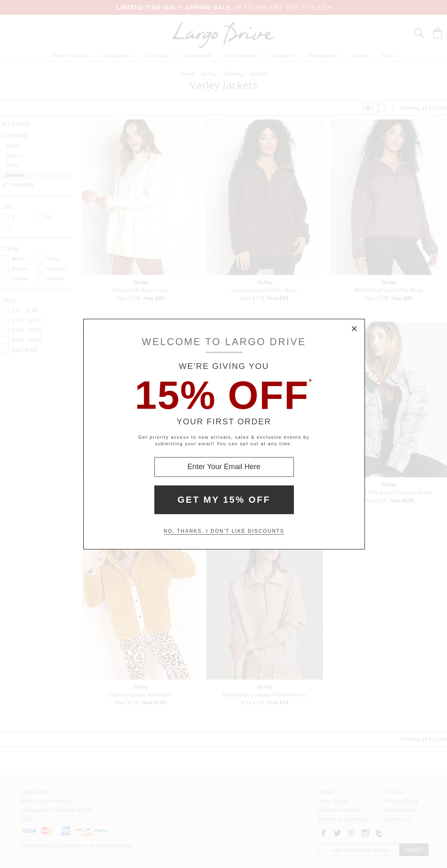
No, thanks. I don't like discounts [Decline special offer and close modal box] (224, 531)
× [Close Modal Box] (355, 329)
